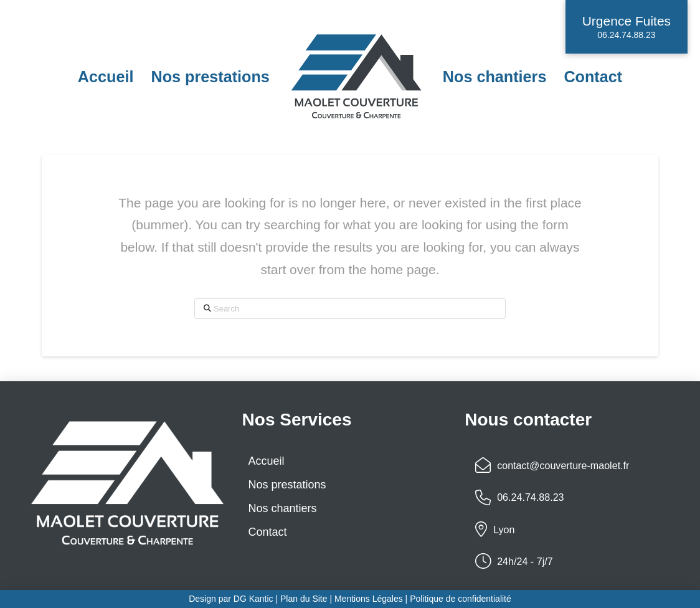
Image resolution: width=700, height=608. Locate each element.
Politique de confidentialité (461, 599)
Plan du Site (304, 599)
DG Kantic (253, 599)
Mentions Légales (370, 599)
